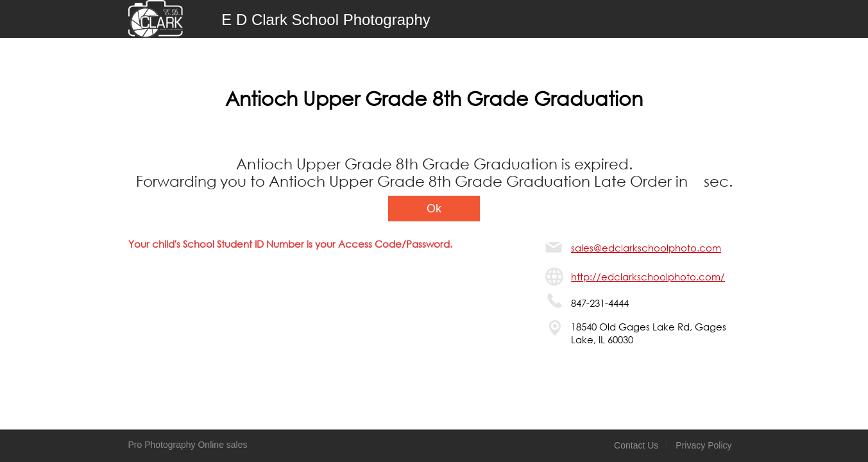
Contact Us (636, 445)
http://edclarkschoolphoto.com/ (648, 277)
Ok (434, 209)
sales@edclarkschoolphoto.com (646, 248)
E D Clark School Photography (326, 20)
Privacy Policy (703, 445)
